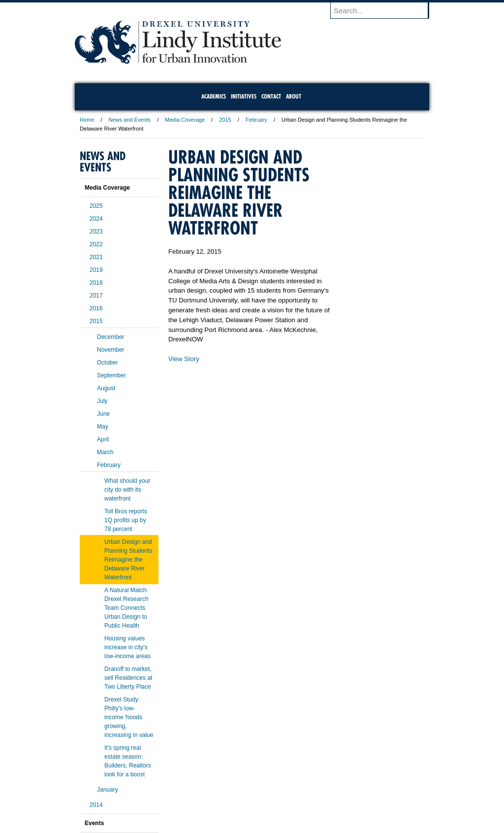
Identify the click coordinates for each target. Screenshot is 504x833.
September (111, 375)
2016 (96, 308)
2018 (96, 283)
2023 (96, 232)
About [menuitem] (294, 96)
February (256, 120)
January (108, 790)
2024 (96, 219)
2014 (96, 805)
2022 (96, 244)
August (106, 388)
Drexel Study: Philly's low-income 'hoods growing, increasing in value (129, 717)
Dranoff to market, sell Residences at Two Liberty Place (128, 678)
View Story (184, 359)
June (103, 414)
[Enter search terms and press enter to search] (384, 10)
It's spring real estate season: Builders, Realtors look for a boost (128, 761)
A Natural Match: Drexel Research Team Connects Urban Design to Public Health (126, 608)
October (108, 363)
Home (87, 120)
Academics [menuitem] (214, 96)
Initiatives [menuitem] (244, 96)
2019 (96, 270)
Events (94, 823)
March (105, 452)
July (102, 401)
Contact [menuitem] (271, 96)
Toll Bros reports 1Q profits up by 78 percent (126, 520)
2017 (96, 296)
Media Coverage (185, 120)
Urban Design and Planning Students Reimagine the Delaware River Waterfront (128, 560)
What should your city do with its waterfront (127, 490)
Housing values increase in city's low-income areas (127, 647)
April (103, 439)
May (103, 427)
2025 (96, 206)
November (110, 350)
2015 (225, 120)
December (110, 337)
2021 (96, 257)
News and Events (130, 120)
